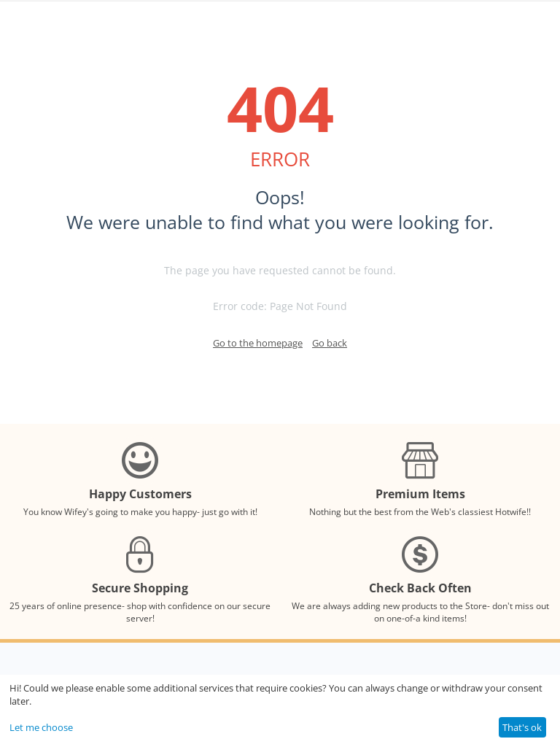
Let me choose (41, 727)
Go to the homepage (258, 343)
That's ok (522, 727)
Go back (330, 343)
